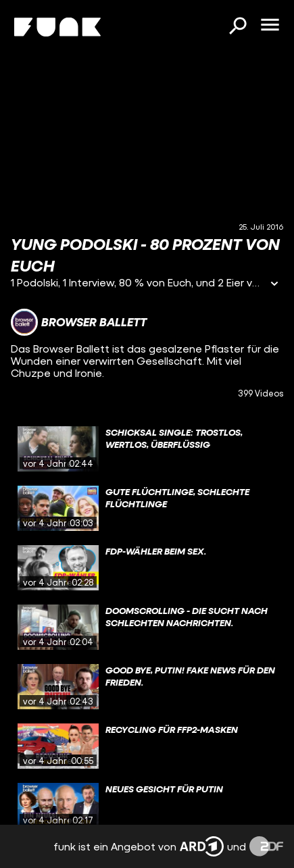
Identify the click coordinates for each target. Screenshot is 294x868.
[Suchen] (237, 27)
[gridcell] (147, 449)
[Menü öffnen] (270, 26)
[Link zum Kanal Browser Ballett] (79, 322)
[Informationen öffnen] (274, 285)
